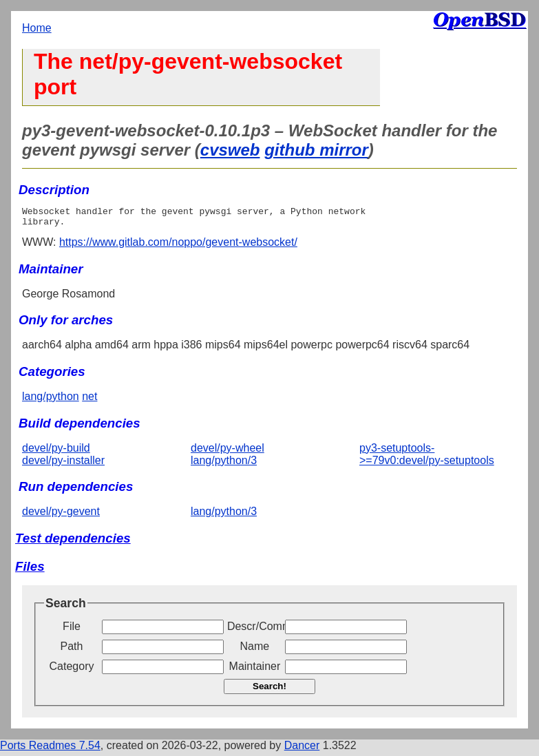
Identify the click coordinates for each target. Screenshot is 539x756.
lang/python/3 (224, 464)
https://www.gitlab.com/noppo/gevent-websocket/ (178, 246)
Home (37, 28)
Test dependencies (73, 542)
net (89, 400)
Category (72, 670)
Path (72, 650)
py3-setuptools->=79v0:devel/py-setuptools (427, 458)
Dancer (302, 749)
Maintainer (255, 670)
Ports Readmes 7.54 (50, 749)
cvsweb (230, 150)
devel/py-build (56, 452)
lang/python (51, 400)
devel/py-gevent (61, 515)
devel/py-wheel (228, 452)
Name (255, 650)
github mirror (316, 150)
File (72, 630)
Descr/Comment (255, 630)
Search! (269, 690)
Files (30, 570)
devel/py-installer (63, 464)
